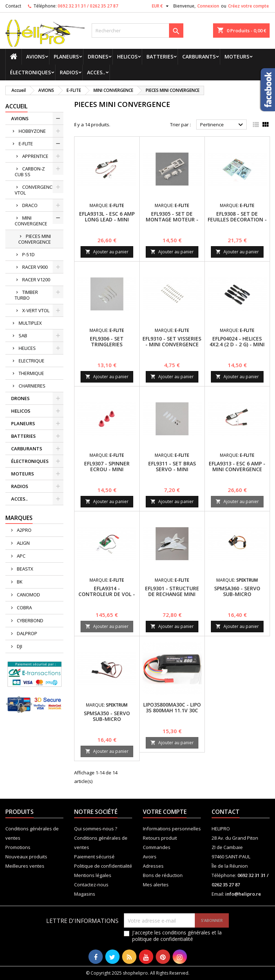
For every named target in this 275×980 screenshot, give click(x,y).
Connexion (208, 6)
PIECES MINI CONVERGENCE (35, 239)
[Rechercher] (137, 31)
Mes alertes (156, 885)
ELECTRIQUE (32, 361)
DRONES (98, 57)
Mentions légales (93, 875)
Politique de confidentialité (103, 866)
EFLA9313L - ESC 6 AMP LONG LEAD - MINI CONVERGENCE (107, 219)
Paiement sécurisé (94, 857)
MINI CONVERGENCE (31, 221)
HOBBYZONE (32, 131)
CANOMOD (28, 595)
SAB (23, 336)
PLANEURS (66, 57)
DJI (19, 646)
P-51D (28, 254)
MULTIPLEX (30, 323)
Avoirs (150, 857)
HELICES (27, 348)
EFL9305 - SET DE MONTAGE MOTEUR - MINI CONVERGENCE (172, 219)
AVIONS (35, 57)
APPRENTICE (35, 156)
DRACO (30, 205)
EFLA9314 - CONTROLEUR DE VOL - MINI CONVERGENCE (107, 594)
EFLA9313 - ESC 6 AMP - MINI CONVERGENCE (237, 466)
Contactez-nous (91, 885)
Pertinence (223, 125)
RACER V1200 (36, 280)
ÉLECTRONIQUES (30, 72)
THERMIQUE (31, 373)
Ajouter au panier (107, 252)
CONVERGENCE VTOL (35, 190)
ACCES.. (96, 72)
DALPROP (26, 633)
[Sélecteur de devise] (161, 6)
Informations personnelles (172, 829)
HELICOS (127, 57)
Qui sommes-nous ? (96, 829)
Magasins (85, 894)
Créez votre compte (249, 6)
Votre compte (165, 812)
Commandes (157, 847)
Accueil (16, 106)
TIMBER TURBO (26, 295)
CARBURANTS (199, 57)
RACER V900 (35, 267)
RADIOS (69, 72)
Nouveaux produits (26, 857)
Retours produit (160, 838)
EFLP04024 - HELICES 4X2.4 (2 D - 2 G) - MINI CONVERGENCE (237, 344)
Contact (13, 6)
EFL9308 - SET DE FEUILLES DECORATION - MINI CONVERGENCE (237, 219)
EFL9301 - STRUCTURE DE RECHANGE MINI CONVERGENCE (172, 594)
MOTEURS (237, 57)
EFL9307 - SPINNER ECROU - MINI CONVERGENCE (107, 469)
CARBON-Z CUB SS (30, 172)
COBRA (24, 608)
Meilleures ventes (25, 866)
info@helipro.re (243, 894)
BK (19, 582)
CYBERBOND (30, 620)
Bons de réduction (163, 875)
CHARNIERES (32, 386)
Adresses (153, 866)
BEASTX (25, 569)
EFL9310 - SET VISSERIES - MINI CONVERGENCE (172, 341)
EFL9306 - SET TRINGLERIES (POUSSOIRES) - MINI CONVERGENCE (107, 347)
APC (21, 556)
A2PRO (24, 530)
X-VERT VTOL (36, 310)
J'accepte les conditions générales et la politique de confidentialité (177, 936)
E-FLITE (26, 144)
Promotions (18, 847)
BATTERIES (160, 57)
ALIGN (23, 543)
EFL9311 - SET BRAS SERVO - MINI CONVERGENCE (172, 469)
